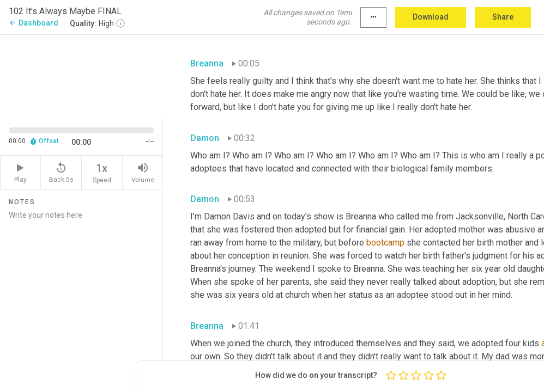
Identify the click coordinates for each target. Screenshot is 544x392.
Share (503, 17)
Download (431, 17)
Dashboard (34, 23)
